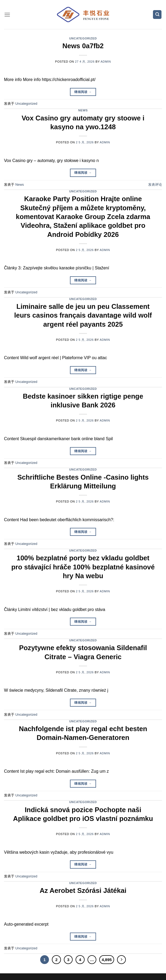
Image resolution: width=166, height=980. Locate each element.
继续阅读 (83, 92)
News (83, 110)
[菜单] (7, 15)
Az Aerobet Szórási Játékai (83, 890)
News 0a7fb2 (83, 46)
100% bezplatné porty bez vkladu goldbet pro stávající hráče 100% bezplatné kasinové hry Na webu (83, 567)
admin (106, 62)
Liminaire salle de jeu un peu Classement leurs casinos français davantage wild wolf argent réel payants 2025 (83, 315)
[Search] (157, 15)
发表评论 (155, 185)
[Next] (122, 960)
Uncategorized (83, 38)
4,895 (107, 960)
